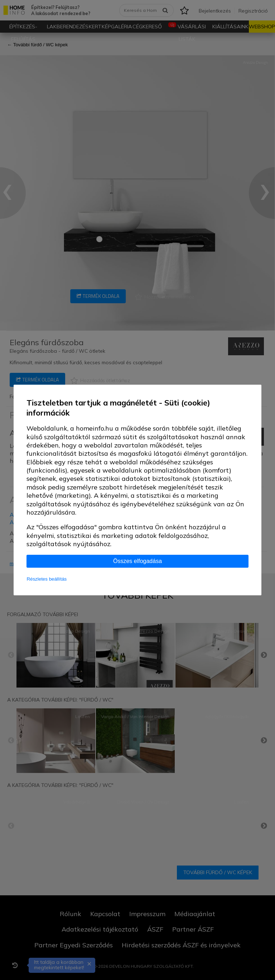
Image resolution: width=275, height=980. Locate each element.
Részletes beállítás (47, 579)
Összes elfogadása (137, 561)
